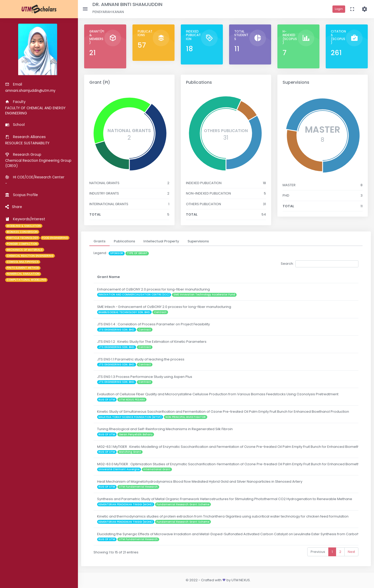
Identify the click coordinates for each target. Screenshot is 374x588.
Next (351, 552)
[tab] (99, 241)
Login (339, 9)
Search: (320, 264)
